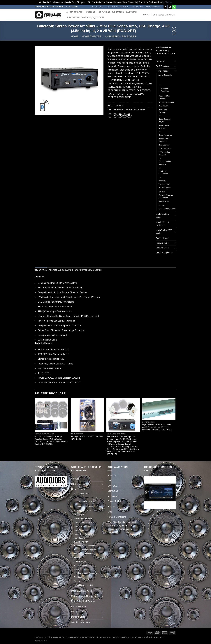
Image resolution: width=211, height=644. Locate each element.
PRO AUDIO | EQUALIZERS (93, 18)
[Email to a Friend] (120, 116)
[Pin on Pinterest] (125, 116)
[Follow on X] (165, 7)
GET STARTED (98, 7)
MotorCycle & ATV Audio (164, 232)
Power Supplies (165, 188)
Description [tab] (41, 270)
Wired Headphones (164, 253)
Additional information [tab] (61, 270)
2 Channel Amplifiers (165, 90)
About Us (112, 475)
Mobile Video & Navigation (162, 224)
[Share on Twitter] (115, 116)
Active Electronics (165, 75)
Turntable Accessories (167, 209)
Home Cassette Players (165, 120)
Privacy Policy (114, 501)
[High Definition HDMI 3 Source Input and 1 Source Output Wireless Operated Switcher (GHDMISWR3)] (159, 409)
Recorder (162, 191)
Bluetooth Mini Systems (164, 97)
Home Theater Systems (164, 127)
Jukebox (162, 181)
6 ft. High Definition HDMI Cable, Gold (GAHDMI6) (87, 438)
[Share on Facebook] (110, 116)
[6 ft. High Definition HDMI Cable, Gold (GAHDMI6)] (87, 415)
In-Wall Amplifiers (165, 149)
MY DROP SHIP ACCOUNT (118, 7)
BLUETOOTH (132, 12)
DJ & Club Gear (163, 66)
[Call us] (174, 7)
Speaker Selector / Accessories (166, 196)
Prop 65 (111, 507)
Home (75, 36)
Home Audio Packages (163, 111)
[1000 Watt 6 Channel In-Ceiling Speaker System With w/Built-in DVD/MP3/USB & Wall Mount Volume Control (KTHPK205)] (51, 415)
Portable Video (162, 248)
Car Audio (160, 61)
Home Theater (92, 36)
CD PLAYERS (104, 12)
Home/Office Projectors (163, 140)
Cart (110, 481)
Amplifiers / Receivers (121, 36)
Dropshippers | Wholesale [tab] (88, 270)
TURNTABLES (118, 12)
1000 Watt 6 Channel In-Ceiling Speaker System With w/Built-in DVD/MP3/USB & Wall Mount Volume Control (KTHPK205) (51, 440)
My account (113, 496)
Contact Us (138, 7)
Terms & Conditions (154, 7)
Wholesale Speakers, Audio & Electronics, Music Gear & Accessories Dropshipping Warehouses (122, 527)
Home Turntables (165, 135)
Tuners (161, 205)
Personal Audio (162, 238)
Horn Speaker (164, 145)
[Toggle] (175, 61)
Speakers (162, 201)
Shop (110, 512)
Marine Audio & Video (163, 216)
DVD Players (163, 106)
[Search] (67, 12)
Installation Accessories (163, 173)
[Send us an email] (170, 7)
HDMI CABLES (73, 18)
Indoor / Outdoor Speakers (165, 163)
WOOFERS (91, 12)
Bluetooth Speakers (166, 102)
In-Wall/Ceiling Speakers (164, 153)
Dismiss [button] (168, 2)
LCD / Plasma (164, 184)
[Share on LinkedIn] (129, 116)
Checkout (112, 486)
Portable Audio (162, 243)
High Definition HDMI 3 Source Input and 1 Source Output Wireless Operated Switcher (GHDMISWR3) (158, 427)
